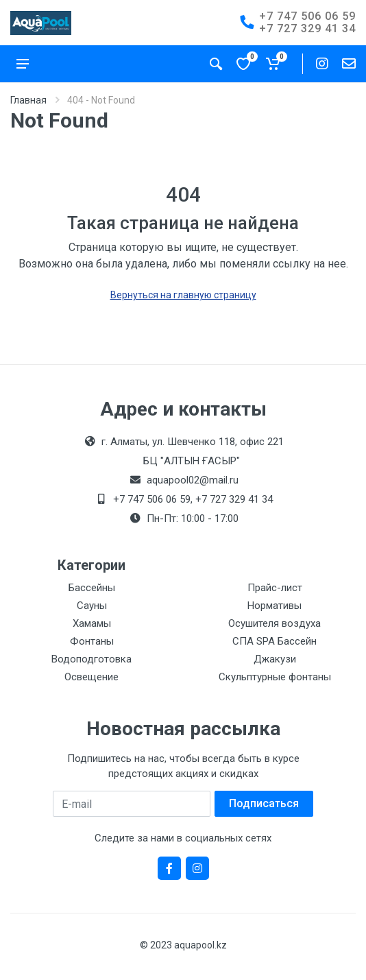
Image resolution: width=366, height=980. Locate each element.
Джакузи (275, 659)
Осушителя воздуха (274, 623)
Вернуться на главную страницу (183, 295)
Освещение (91, 677)
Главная (28, 100)
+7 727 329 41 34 (307, 28)
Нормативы (274, 606)
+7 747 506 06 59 (307, 16)
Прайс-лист (275, 588)
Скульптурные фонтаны (275, 677)
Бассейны (92, 588)
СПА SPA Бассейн (274, 641)
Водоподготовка (91, 659)
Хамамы (92, 623)
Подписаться (264, 803)
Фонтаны (92, 641)
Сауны (92, 606)
